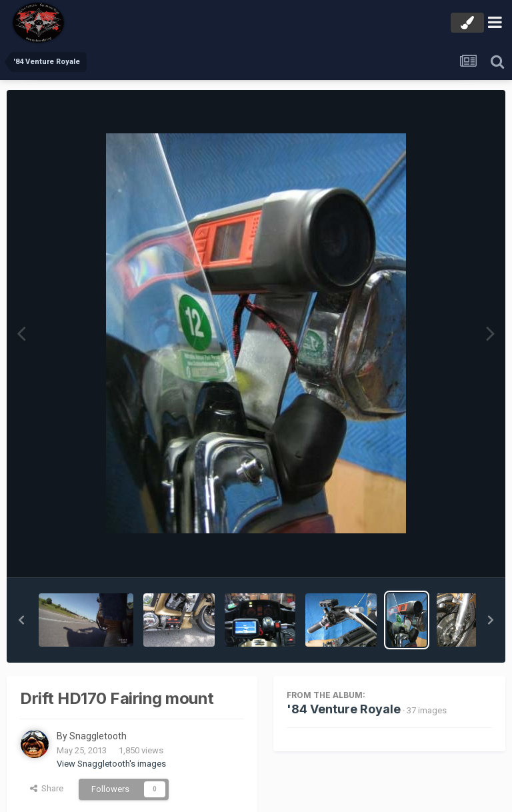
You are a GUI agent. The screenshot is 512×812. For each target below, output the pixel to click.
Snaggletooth (98, 736)
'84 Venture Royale (344, 709)
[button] (21, 620)
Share (47, 788)
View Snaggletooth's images (111, 764)
